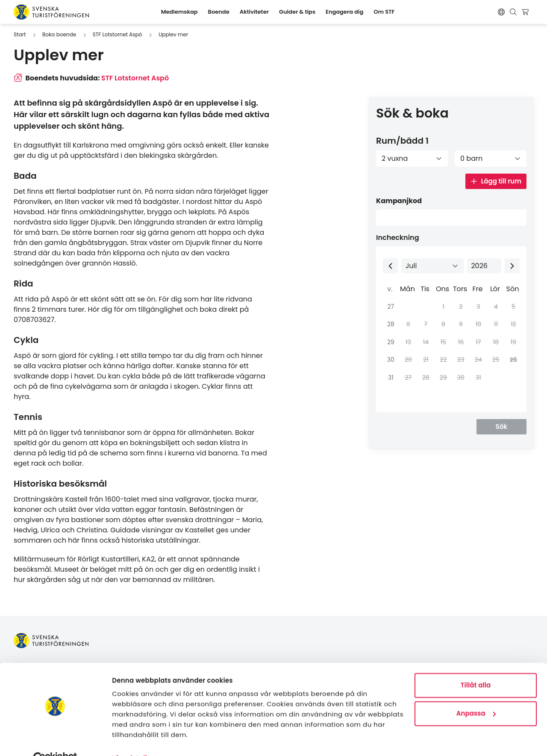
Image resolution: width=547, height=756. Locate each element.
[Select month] (432, 266)
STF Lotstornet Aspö (118, 34)
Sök (501, 427)
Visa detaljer (133, 739)
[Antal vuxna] (412, 159)
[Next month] (512, 266)
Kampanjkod (399, 201)
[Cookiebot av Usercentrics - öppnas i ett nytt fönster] (55, 739)
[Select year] (484, 266)
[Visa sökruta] (513, 12)
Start (20, 34)
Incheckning (398, 238)
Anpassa (476, 694)
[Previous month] (390, 266)
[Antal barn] (491, 159)
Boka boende (59, 34)
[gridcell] (513, 360)
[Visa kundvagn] (526, 12)
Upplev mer (173, 34)
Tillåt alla (476, 666)
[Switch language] (501, 12)
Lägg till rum (496, 181)
